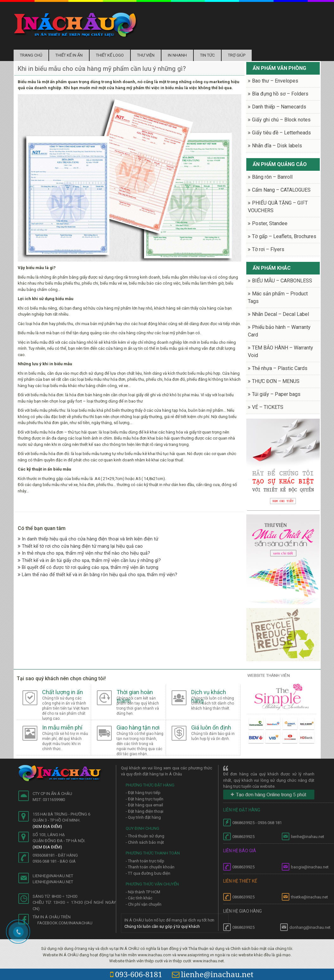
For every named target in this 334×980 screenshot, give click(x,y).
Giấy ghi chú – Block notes (281, 120)
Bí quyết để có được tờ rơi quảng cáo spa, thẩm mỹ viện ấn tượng (88, 567)
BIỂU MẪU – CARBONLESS (282, 281)
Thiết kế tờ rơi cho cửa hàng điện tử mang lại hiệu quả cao (80, 546)
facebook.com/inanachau (65, 923)
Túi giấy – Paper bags (276, 394)
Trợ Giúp (237, 55)
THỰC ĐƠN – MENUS (276, 381)
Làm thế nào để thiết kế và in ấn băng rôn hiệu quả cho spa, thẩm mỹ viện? (98, 575)
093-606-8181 (136, 974)
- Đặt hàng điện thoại (145, 811)
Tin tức (207, 55)
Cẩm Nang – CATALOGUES (281, 190)
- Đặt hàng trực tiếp (143, 793)
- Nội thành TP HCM (143, 892)
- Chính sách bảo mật (145, 842)
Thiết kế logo (110, 55)
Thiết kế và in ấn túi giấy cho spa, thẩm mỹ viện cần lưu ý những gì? (89, 560)
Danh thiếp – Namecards (279, 107)
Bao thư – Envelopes (275, 81)
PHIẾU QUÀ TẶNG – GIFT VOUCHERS (278, 207)
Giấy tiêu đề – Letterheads (281, 133)
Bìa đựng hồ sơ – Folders (280, 94)
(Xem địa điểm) (47, 826)
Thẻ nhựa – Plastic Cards (280, 368)
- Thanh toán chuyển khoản (150, 867)
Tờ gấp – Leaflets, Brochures (284, 236)
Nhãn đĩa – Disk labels (277, 146)
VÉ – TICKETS (268, 407)
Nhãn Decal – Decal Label (280, 314)
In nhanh (177, 55)
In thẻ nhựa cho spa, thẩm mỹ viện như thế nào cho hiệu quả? (84, 553)
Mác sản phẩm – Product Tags (278, 297)
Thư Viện (146, 55)
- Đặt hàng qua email (144, 805)
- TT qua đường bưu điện (148, 873)
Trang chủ (31, 55)
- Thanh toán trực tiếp (145, 861)
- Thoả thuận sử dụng (145, 836)
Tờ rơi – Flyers (268, 249)
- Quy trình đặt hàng (143, 817)
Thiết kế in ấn (69, 55)
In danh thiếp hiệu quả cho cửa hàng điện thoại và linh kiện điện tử (88, 539)
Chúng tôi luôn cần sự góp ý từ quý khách (162, 926)
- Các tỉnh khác (139, 898)
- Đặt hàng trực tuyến (145, 799)
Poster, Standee (270, 223)
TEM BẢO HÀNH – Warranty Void (280, 351)
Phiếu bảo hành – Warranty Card (279, 331)
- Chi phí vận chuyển (144, 904)
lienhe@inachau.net (213, 974)
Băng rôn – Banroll (272, 177)
